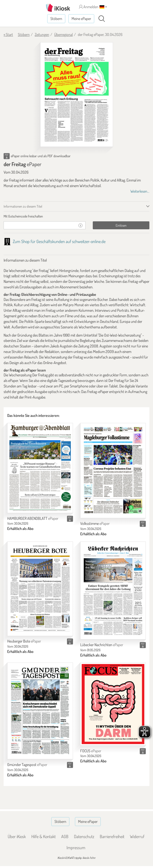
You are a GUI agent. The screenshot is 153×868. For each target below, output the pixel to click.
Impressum (76, 848)
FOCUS (91, 751)
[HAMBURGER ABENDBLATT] (40, 468)
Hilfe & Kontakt (43, 836)
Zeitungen (42, 34)
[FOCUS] (113, 704)
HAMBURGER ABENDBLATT (33, 518)
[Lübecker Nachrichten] (113, 590)
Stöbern (56, 19)
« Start (8, 34)
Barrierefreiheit (112, 836)
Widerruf (137, 836)
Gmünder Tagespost (27, 765)
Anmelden (89, 7)
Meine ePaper (81, 19)
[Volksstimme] (113, 471)
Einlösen (121, 225)
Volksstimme (95, 523)
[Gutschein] (40, 225)
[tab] (76, 216)
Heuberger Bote (24, 641)
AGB (65, 836)
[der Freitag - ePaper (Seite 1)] (77, 95)
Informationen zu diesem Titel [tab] (23, 206)
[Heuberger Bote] (40, 589)
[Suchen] (102, 19)
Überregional (63, 34)
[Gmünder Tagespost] (40, 711)
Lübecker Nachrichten (102, 645)
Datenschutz (84, 836)
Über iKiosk (17, 836)
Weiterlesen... (140, 191)
